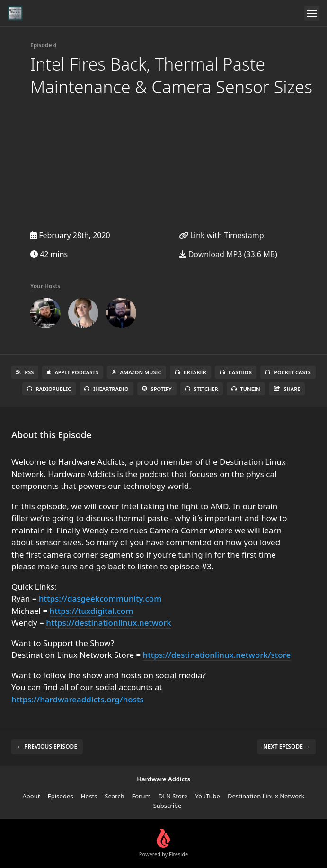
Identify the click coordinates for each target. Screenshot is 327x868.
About (31, 796)
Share (287, 389)
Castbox (236, 372)
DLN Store (173, 796)
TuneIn (246, 389)
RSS (25, 372)
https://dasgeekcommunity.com (100, 598)
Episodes (60, 796)
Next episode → (287, 747)
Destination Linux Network (266, 796)
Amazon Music (137, 372)
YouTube (208, 796)
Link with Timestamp (221, 235)
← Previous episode (47, 747)
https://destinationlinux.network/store (217, 655)
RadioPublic (49, 389)
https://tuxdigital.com (92, 611)
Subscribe (168, 806)
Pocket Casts (288, 372)
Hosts (89, 796)
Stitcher (202, 389)
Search (114, 796)
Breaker (190, 372)
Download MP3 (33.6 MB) (228, 254)
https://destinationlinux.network (108, 623)
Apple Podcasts (72, 372)
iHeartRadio (106, 389)
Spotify (157, 389)
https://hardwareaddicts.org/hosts (78, 699)
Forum (141, 796)
